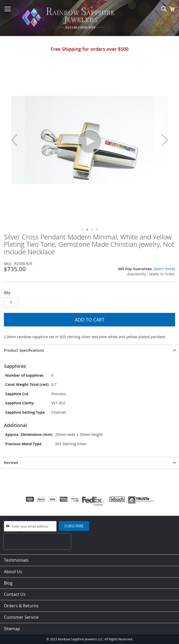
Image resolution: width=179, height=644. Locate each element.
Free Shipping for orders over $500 (89, 49)
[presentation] (37, 541)
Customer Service (21, 617)
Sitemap (12, 629)
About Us (13, 572)
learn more (164, 269)
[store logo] (70, 18)
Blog (8, 583)
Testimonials (16, 560)
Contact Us (15, 594)
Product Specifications (24, 350)
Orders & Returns (21, 606)
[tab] (89, 350)
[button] (14, 140)
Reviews (11, 463)
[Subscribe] (74, 526)
